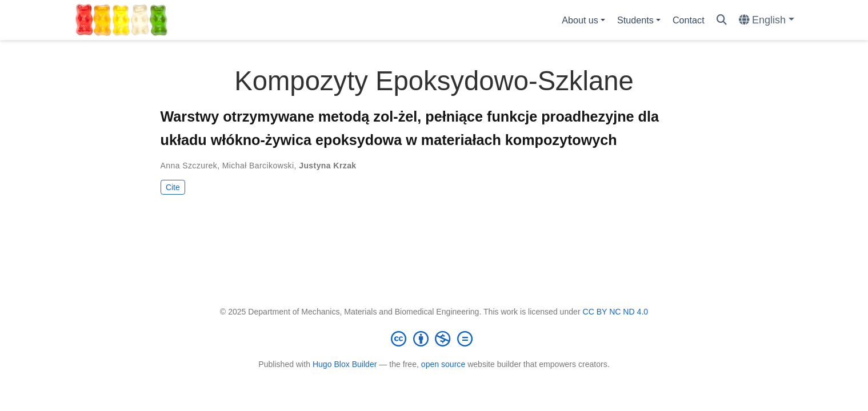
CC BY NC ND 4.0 (616, 312)
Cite (173, 187)
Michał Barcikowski (258, 166)
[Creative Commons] (434, 339)
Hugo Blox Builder (345, 364)
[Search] (722, 20)
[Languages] (767, 20)
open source (443, 364)
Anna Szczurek (189, 166)
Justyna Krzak (327, 166)
